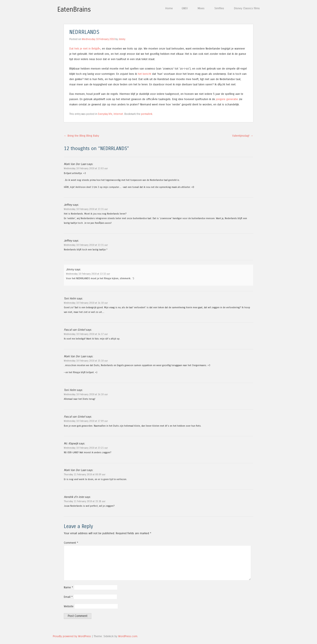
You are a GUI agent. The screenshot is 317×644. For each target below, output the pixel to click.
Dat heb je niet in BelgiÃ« (85, 49)
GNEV (185, 8)
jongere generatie (227, 99)
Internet (118, 114)
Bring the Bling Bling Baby (81, 136)
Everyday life (105, 114)
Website (69, 606)
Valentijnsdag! (243, 136)
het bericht (145, 74)
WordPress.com (128, 636)
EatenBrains (74, 9)
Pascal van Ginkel (74, 330)
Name (68, 587)
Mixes (201, 8)
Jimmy (122, 39)
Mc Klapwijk (71, 443)
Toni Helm (70, 298)
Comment (71, 543)
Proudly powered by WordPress (72, 636)
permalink (147, 114)
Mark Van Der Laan (75, 164)
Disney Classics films (247, 8)
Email (68, 597)
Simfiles (219, 8)
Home (169, 8)
